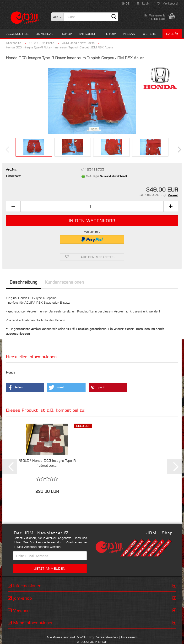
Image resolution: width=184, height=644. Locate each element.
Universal (44, 34)
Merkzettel (167, 3)
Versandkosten (107, 637)
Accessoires (17, 34)
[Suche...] (57, 17)
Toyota (110, 34)
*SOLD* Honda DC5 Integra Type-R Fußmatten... (47, 463)
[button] (126, 4)
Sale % (172, 34)
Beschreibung (24, 282)
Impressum (129, 637)
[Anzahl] (92, 206)
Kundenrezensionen (64, 282)
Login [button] (143, 3)
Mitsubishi (88, 34)
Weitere (149, 34)
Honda (66, 34)
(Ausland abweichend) (113, 176)
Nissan (129, 34)
